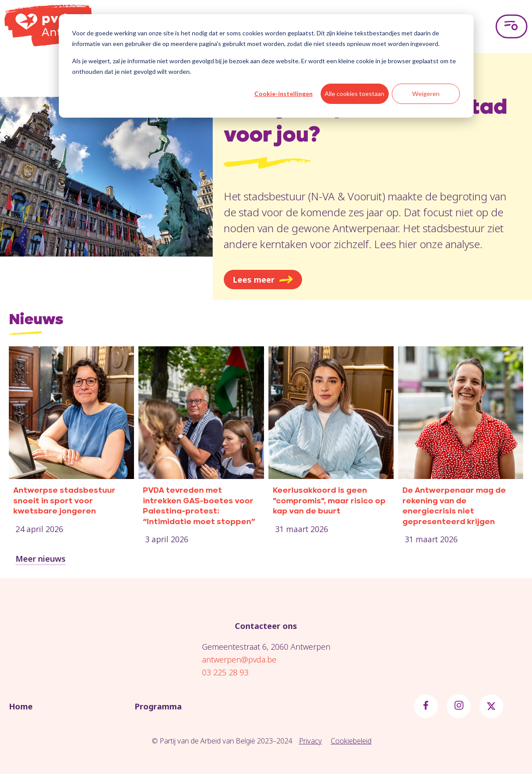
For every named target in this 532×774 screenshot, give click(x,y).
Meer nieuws (40, 559)
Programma (158, 706)
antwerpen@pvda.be (239, 659)
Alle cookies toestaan (354, 94)
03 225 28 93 (225, 672)
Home (21, 706)
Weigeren (426, 94)
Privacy (310, 741)
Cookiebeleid (351, 741)
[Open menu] (511, 27)
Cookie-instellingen (283, 94)
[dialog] (266, 66)
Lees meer (263, 280)
